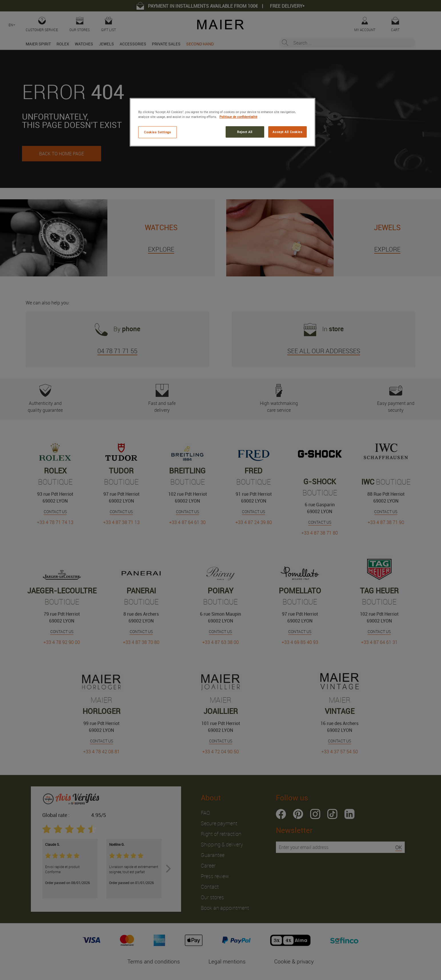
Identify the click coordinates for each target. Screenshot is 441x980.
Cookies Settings (157, 132)
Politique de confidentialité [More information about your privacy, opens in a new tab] (238, 117)
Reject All (245, 132)
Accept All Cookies (287, 132)
